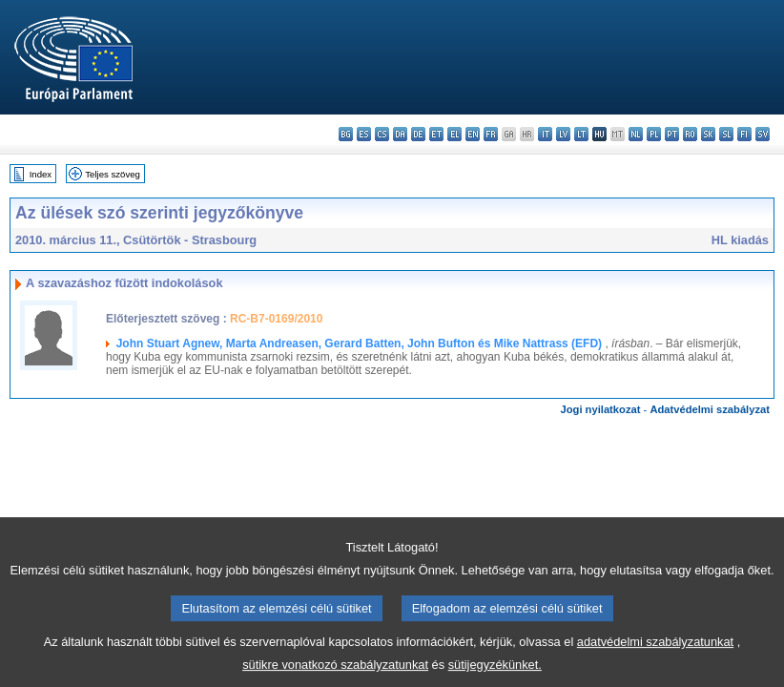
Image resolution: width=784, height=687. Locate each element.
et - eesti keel (436, 134)
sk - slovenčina (708, 134)
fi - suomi (744, 134)
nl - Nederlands (636, 134)
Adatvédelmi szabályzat (710, 409)
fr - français (491, 134)
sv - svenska (763, 134)
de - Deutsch (418, 134)
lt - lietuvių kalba (581, 134)
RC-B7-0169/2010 (276, 319)
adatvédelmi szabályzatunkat (655, 655)
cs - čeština (382, 134)
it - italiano (545, 134)
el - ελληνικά (454, 134)
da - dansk (400, 134)
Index (41, 174)
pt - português (672, 134)
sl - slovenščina (726, 134)
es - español (364, 134)
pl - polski (654, 134)
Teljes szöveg (113, 174)
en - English (473, 134)
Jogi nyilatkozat (601, 409)
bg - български (346, 134)
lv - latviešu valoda (563, 134)
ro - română (690, 134)
